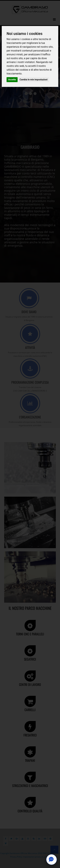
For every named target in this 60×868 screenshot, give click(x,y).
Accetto (12, 80)
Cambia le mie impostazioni (34, 80)
